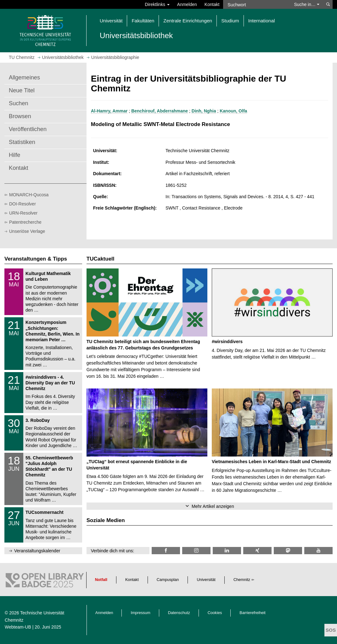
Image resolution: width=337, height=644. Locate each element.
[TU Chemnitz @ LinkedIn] (227, 551)
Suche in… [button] (307, 4)
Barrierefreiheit (253, 613)
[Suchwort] (256, 4)
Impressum (140, 613)
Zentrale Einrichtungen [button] (188, 21)
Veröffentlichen (28, 129)
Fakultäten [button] (143, 21)
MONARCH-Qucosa (29, 195)
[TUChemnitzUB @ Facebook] (166, 551)
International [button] (262, 21)
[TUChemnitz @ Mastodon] (288, 551)
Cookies (215, 613)
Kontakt (212, 4)
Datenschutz (179, 613)
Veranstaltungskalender (37, 551)
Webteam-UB (18, 627)
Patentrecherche (25, 222)
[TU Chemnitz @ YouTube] (318, 551)
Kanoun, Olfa (233, 111)
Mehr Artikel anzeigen (213, 506)
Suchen (19, 103)
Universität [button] (111, 21)
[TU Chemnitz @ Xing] (257, 551)
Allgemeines (24, 78)
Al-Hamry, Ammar (109, 111)
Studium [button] (230, 21)
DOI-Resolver (22, 204)
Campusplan (168, 580)
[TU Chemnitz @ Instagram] (196, 551)
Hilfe (14, 155)
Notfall (101, 580)
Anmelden (187, 4)
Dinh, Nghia (204, 111)
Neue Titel (22, 90)
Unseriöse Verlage (27, 231)
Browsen (20, 116)
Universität (206, 580)
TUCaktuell (101, 259)
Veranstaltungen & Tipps (36, 259)
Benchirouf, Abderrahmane (160, 111)
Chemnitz (242, 580)
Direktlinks (157, 4)
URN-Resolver (23, 213)
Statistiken (22, 142)
